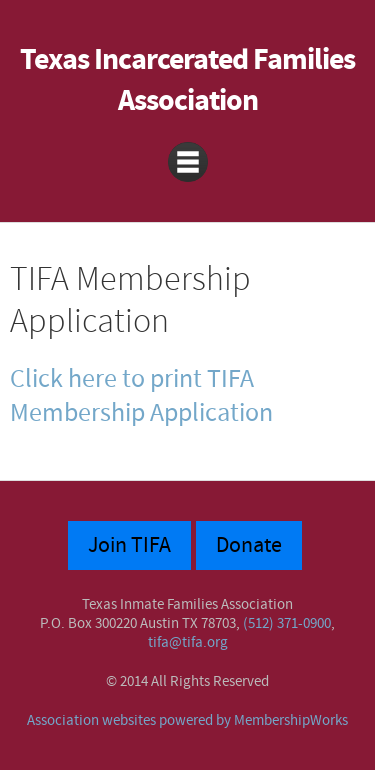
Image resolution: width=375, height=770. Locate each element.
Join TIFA (129, 545)
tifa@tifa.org (188, 642)
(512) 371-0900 (287, 623)
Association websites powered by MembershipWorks (187, 720)
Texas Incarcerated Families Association (187, 81)
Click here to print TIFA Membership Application (141, 396)
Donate (249, 545)
